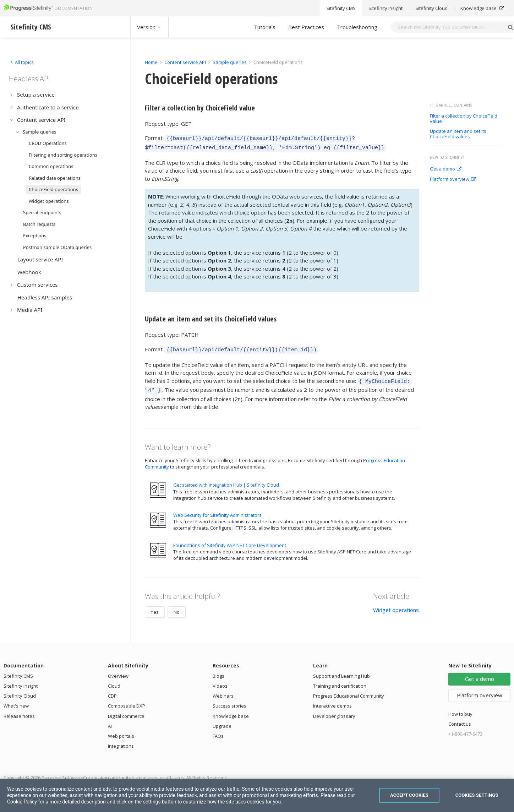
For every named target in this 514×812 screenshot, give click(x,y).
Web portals (121, 731)
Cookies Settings (477, 795)
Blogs (218, 671)
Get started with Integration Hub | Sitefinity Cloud (226, 480)
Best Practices (306, 27)
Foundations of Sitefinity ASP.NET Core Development (230, 540)
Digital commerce (126, 711)
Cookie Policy (22, 802)
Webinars (223, 691)
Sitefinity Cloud (20, 691)
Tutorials (265, 27)
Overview (118, 671)
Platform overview (453, 179)
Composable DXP (127, 700)
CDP (112, 691)
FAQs (218, 731)
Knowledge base (231, 711)
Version (149, 27)
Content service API (185, 62)
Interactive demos (332, 700)
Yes (155, 607)
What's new (16, 700)
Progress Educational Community (349, 691)
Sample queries (230, 62)
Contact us (460, 719)
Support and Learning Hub (341, 671)
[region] (257, 795)
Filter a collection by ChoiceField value (464, 119)
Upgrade (222, 721)
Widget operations (396, 605)
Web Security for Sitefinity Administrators (217, 510)
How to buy (460, 709)
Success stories (229, 700)
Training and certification (340, 681)
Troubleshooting (357, 27)
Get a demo (446, 169)
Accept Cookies (409, 795)
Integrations (121, 741)
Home (151, 62)
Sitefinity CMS (18, 671)
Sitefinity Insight (21, 681)
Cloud (114, 681)
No (177, 607)
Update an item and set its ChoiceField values (458, 134)
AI (110, 721)
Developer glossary (334, 711)
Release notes (19, 711)
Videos (220, 681)
